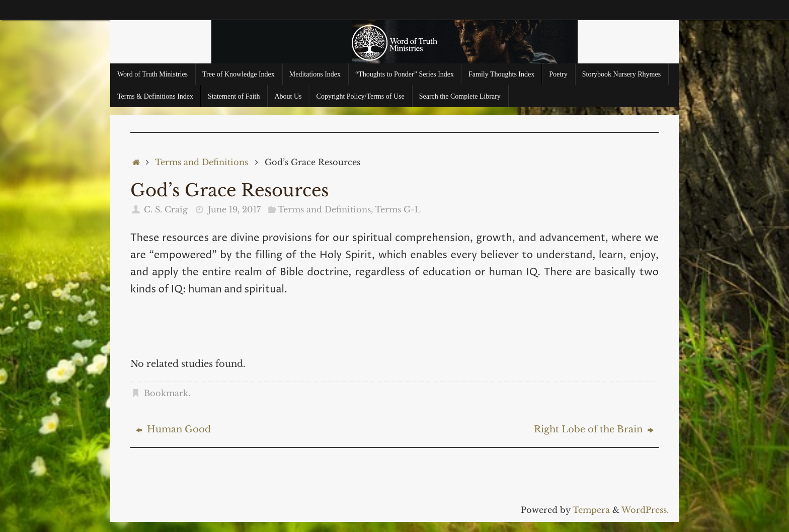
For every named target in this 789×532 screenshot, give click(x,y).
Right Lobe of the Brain (594, 429)
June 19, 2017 (234, 209)
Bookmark (166, 393)
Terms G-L (398, 209)
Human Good (173, 429)
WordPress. (645, 510)
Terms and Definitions (202, 162)
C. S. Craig (166, 209)
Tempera (591, 510)
